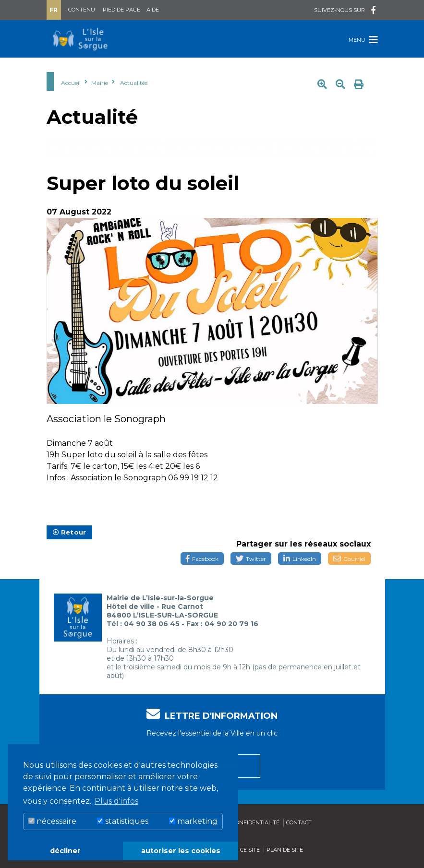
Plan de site (285, 850)
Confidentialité (256, 822)
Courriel (349, 559)
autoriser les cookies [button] (181, 851)
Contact (299, 822)
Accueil (71, 83)
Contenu (82, 10)
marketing (193, 821)
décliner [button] (65, 851)
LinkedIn (300, 559)
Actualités (134, 83)
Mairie (100, 83)
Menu (363, 40)
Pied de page (121, 10)
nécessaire (52, 821)
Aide (153, 10)
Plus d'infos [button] (116, 801)
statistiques (123, 821)
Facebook (202, 559)
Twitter (251, 559)
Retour (70, 532)
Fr (54, 10)
